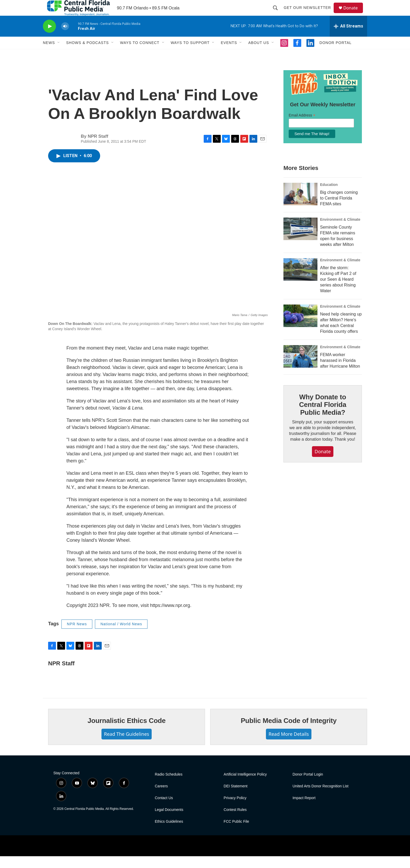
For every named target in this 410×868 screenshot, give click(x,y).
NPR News (77, 636)
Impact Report (304, 810)
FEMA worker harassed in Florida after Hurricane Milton (340, 372)
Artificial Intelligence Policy (245, 786)
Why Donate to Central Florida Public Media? (323, 417)
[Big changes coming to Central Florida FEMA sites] (300, 206)
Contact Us (164, 810)
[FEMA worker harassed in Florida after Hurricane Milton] (300, 368)
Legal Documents (169, 822)
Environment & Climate (340, 231)
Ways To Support (190, 54)
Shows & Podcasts (87, 54)
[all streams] (348, 38)
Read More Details (289, 746)
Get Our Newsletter (310, 14)
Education (329, 196)
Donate (354, 14)
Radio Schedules (169, 786)
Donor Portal (336, 54)
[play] (49, 38)
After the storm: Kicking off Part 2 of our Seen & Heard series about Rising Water (338, 291)
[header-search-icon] (278, 14)
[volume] (65, 38)
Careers (161, 798)
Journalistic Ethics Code (127, 732)
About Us (258, 54)
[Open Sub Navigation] (59, 54)
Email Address (302, 127)
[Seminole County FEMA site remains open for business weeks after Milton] (300, 241)
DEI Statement (235, 798)
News (49, 54)
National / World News (121, 636)
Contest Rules (235, 822)
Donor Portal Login (308, 786)
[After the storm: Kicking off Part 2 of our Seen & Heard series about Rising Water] (300, 281)
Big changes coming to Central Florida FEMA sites (339, 210)
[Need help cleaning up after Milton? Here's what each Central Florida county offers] (300, 328)
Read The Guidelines (127, 746)
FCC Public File (236, 833)
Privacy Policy (235, 810)
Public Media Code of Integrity (289, 732)
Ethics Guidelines (169, 833)
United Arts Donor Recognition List (321, 798)
